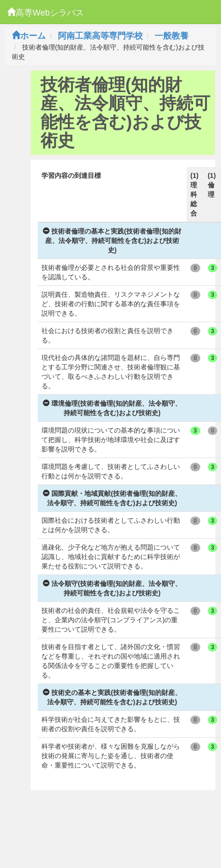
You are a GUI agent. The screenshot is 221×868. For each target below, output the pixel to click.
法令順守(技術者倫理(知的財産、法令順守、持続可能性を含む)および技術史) (112, 588)
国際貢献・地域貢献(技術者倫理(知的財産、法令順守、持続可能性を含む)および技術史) (112, 498)
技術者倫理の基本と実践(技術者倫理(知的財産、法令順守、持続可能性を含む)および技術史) (112, 241)
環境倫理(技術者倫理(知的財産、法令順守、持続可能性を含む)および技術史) (112, 408)
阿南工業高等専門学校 (100, 36)
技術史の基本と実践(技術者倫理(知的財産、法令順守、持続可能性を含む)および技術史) (112, 697)
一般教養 (172, 36)
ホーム (29, 36)
